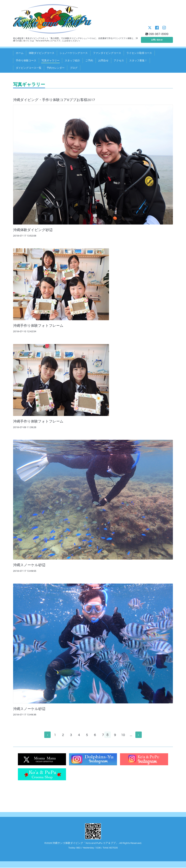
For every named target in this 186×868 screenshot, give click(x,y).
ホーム (20, 53)
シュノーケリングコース (74, 53)
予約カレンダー (56, 68)
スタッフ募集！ (138, 61)
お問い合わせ (157, 39)
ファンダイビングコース (107, 53)
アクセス (119, 61)
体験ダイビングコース (42, 53)
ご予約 (89, 61)
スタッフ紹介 (72, 61)
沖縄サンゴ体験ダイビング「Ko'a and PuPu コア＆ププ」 (85, 843)
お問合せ (103, 61)
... (133, 735)
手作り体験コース (26, 61)
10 (125, 735)
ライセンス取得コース (139, 53)
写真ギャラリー (50, 61)
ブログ (74, 68)
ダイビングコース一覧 (29, 68)
